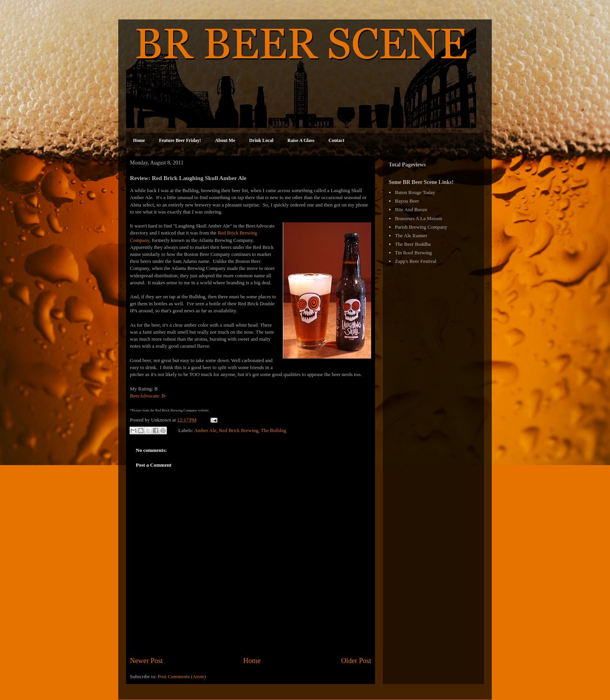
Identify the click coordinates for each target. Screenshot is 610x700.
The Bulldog (273, 430)
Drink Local (261, 140)
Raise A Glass (301, 140)
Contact (336, 140)
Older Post (356, 661)
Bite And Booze (411, 209)
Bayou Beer (407, 201)
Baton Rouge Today (415, 192)
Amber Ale (205, 430)
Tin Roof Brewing (413, 253)
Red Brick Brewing (239, 430)
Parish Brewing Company (421, 227)
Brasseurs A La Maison (418, 218)
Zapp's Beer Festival (415, 261)
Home (139, 140)
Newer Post (146, 661)
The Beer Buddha (413, 244)
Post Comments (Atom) (182, 676)
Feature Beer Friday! (180, 140)
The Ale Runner (411, 235)
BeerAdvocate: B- (148, 396)
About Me (225, 140)
